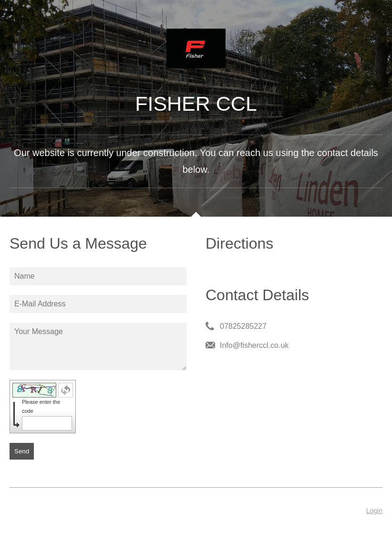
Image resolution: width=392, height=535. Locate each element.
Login (374, 511)
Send (22, 451)
